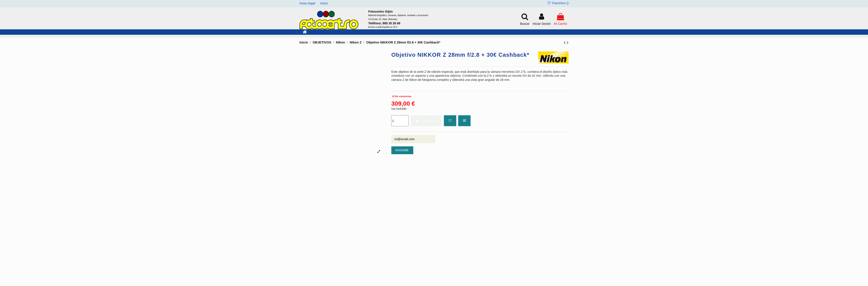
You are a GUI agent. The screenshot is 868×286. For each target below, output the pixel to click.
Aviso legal (308, 3)
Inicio (324, 3)
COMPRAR (426, 121)
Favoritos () (558, 3)
